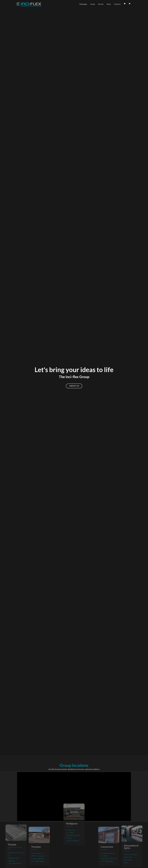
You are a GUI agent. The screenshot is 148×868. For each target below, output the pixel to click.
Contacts (117, 4)
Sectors (101, 4)
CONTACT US (74, 386)
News (109, 4)
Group (93, 4)
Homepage (83, 4)
